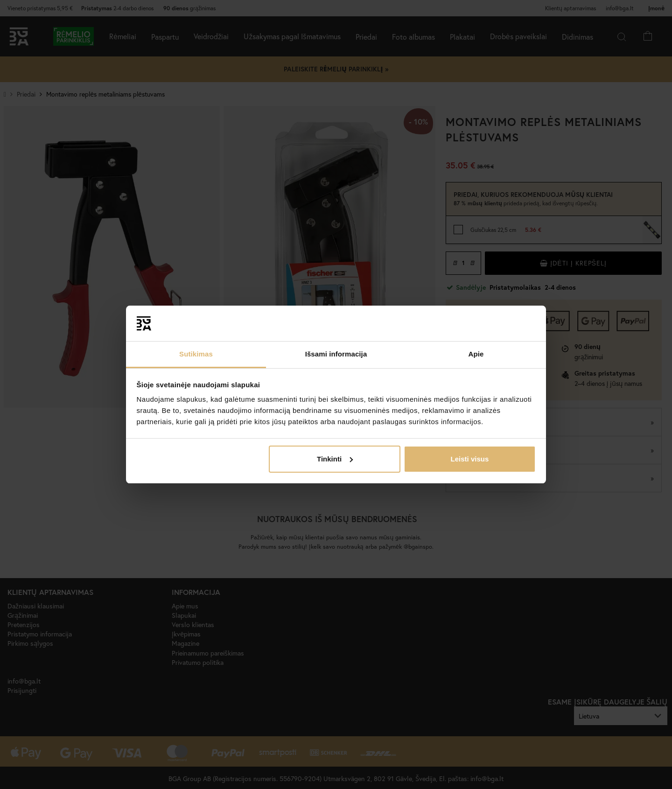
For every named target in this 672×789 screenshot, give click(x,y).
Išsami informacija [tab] (336, 354)
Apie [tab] (476, 354)
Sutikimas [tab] (196, 354)
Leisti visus (470, 459)
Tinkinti (335, 459)
